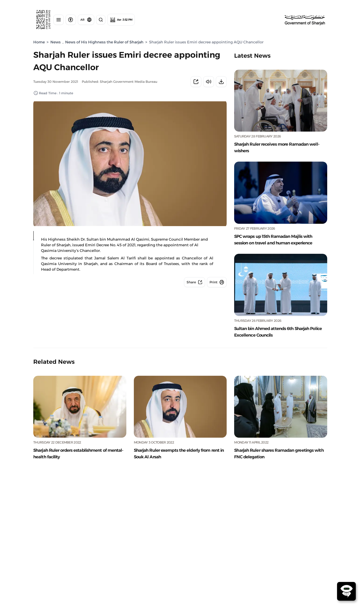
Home (39, 42)
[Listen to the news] (209, 82)
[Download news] (221, 82)
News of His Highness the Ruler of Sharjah (104, 42)
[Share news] (196, 82)
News (56, 42)
